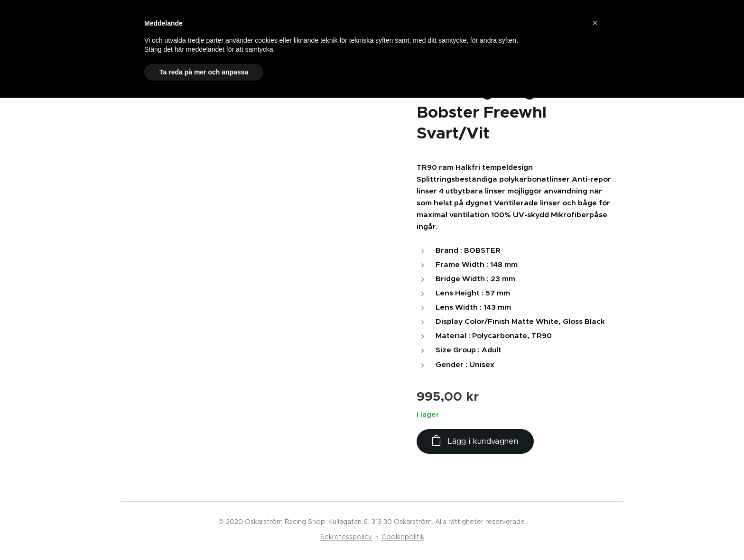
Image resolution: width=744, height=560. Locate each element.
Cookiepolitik (403, 537)
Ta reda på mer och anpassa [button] (204, 72)
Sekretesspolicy (346, 537)
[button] (595, 23)
